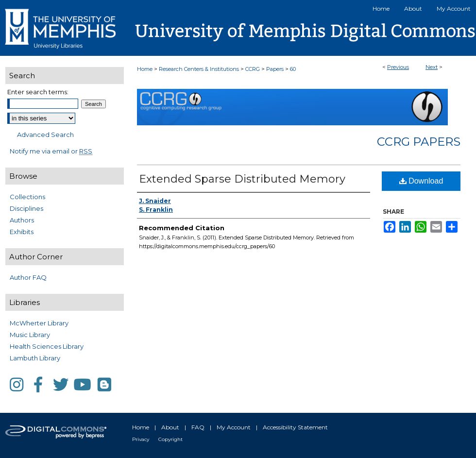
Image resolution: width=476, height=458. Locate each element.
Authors (22, 220)
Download (421, 181)
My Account (234, 427)
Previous (398, 67)
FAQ (198, 427)
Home (145, 69)
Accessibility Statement (295, 427)
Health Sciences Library (47, 346)
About (170, 427)
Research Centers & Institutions (199, 69)
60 (293, 69)
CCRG (253, 69)
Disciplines (26, 208)
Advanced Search (45, 135)
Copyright (170, 439)
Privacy (141, 439)
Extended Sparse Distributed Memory (242, 179)
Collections (27, 197)
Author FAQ (28, 277)
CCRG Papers (419, 142)
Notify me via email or (51, 151)
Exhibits (22, 232)
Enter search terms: (38, 92)
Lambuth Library (35, 358)
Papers (275, 69)
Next (432, 67)
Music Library (30, 335)
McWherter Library (39, 323)
